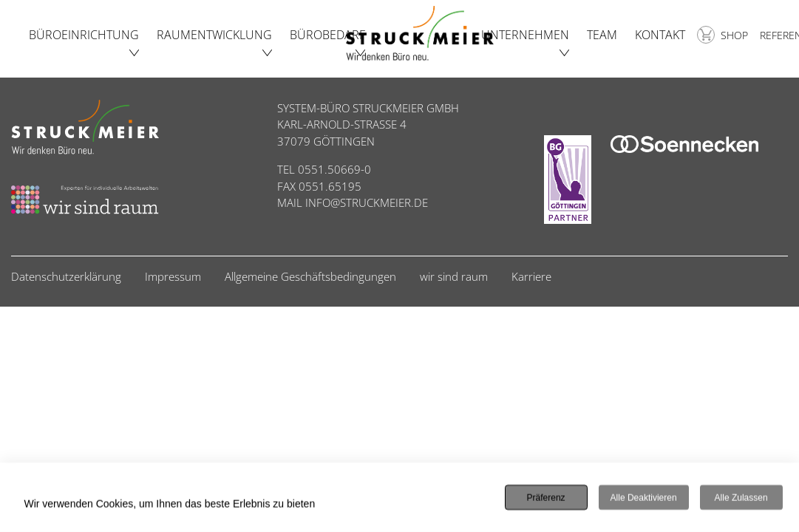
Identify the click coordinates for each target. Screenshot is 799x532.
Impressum (173, 276)
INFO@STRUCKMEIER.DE (367, 202)
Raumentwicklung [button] (214, 35)
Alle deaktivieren (644, 498)
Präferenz (546, 498)
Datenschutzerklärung (66, 276)
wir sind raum (454, 276)
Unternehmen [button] (525, 35)
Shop (722, 35)
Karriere (531, 276)
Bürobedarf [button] (327, 35)
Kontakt (660, 35)
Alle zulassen (741, 498)
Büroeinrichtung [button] (84, 35)
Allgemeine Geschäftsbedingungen (310, 276)
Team (602, 35)
